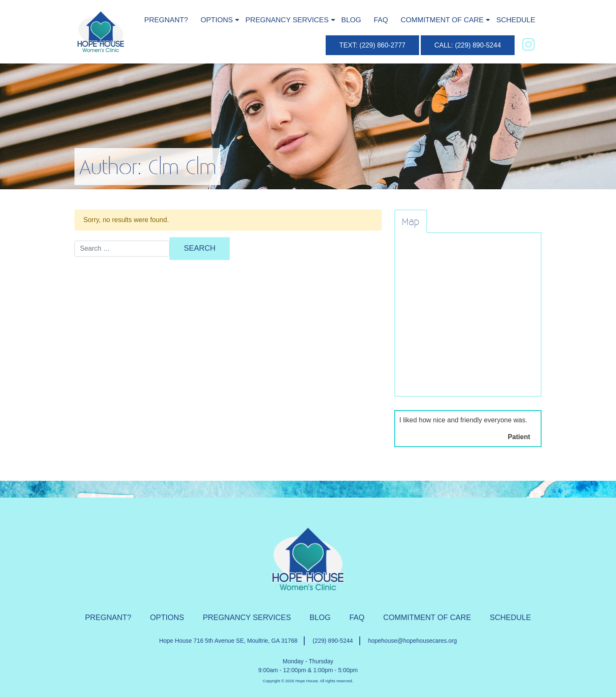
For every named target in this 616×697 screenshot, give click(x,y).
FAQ (381, 20)
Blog (351, 20)
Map (411, 221)
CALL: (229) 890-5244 (467, 45)
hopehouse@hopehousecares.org (413, 641)
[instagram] (528, 44)
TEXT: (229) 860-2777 (372, 45)
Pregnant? (166, 20)
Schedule (516, 20)
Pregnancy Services (287, 20)
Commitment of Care (442, 20)
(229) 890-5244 (333, 641)
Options (217, 20)
